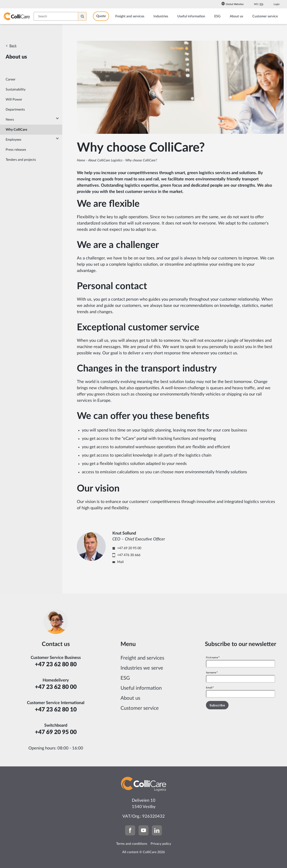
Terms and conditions (132, 844)
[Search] (85, 16)
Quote (104, 16)
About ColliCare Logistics (105, 160)
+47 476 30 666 (129, 555)
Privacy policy (161, 844)
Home (81, 160)
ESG (125, 678)
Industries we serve (142, 668)
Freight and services (142, 658)
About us (130, 698)
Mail (120, 562)
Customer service (140, 708)
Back (13, 46)
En (262, 4)
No (256, 4)
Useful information (141, 688)
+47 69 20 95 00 (129, 548)
